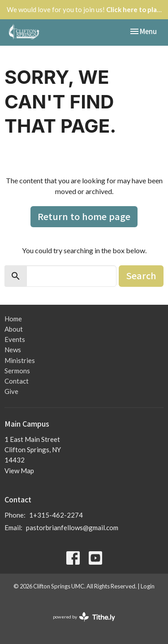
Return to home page (84, 216)
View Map (19, 471)
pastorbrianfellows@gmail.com (72, 527)
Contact (17, 381)
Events (15, 339)
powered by (84, 617)
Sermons (17, 371)
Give (11, 391)
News (13, 350)
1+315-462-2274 (56, 515)
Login (148, 586)
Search (141, 275)
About (14, 329)
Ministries (20, 360)
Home (13, 319)
